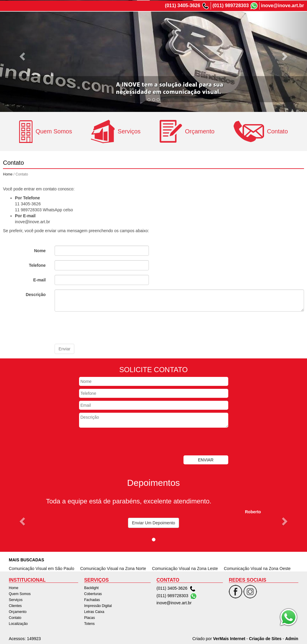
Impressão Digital (98, 605)
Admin (292, 638)
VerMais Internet (229, 638)
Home (130, 22)
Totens (89, 623)
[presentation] (100, 327)
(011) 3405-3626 (183, 5)
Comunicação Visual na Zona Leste (185, 568)
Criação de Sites (265, 638)
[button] (23, 521)
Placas (90, 617)
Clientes (210, 22)
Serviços (186, 22)
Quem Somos (157, 22)
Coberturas (93, 593)
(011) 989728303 (231, 5)
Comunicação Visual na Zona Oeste (257, 568)
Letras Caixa (94, 611)
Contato (262, 22)
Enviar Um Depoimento (153, 522)
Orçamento (236, 22)
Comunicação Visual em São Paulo (42, 568)
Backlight (91, 587)
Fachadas (92, 599)
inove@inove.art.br (282, 5)
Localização (289, 22)
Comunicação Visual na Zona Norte (113, 568)
